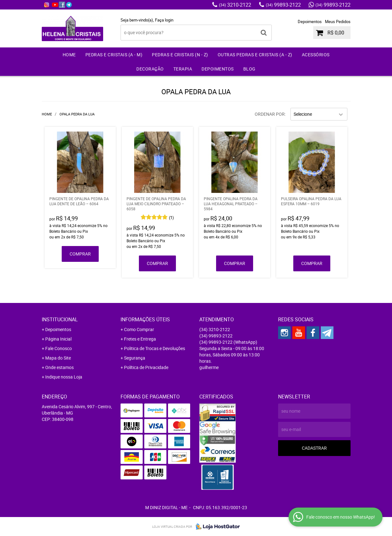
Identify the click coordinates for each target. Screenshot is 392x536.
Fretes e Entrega (140, 339)
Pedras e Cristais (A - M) (114, 55)
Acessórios (316, 55)
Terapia (183, 69)
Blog (249, 69)
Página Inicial (58, 339)
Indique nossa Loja (64, 377)
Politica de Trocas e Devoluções (155, 348)
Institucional (60, 319)
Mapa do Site (58, 358)
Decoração (150, 69)
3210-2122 (235, 5)
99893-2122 (283, 5)
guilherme (209, 367)
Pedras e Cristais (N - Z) (180, 55)
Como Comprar (139, 329)
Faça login (164, 20)
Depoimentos (310, 22)
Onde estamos (59, 367)
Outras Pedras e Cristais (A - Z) (255, 55)
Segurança (135, 358)
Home (69, 55)
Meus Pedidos (338, 22)
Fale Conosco (59, 348)
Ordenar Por (270, 114)
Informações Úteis (145, 319)
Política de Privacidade (146, 367)
